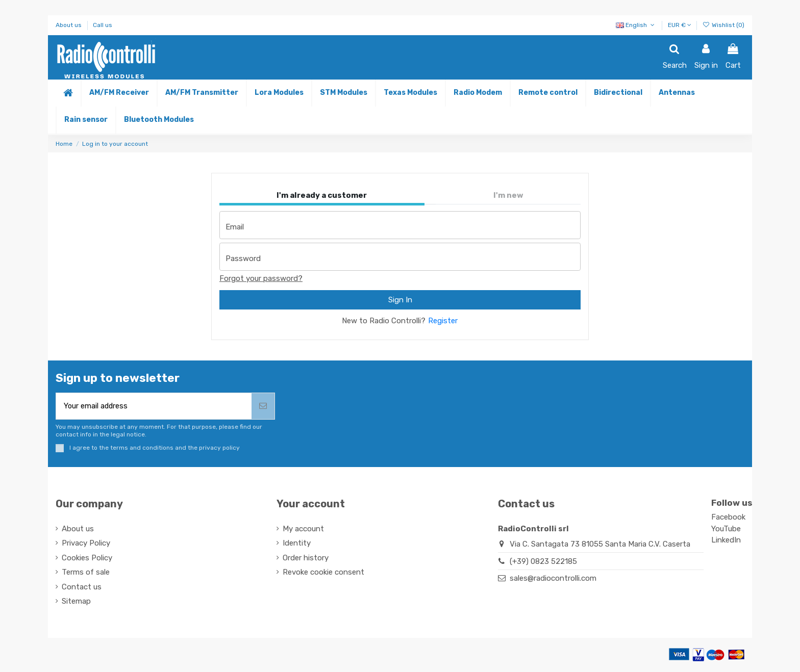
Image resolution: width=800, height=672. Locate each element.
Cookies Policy (87, 558)
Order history (306, 558)
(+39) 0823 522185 (543, 562)
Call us (103, 25)
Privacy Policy (86, 544)
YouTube (726, 530)
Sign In (400, 300)
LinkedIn (726, 541)
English (636, 25)
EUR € (680, 25)
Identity (297, 544)
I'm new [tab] (508, 195)
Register (443, 321)
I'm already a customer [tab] (322, 195)
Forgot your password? (261, 278)
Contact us (82, 587)
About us (69, 25)
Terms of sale (86, 573)
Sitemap (76, 602)
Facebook (728, 518)
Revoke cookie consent (323, 573)
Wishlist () (723, 25)
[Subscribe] (263, 407)
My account (303, 529)
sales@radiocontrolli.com (553, 579)
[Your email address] (154, 407)
